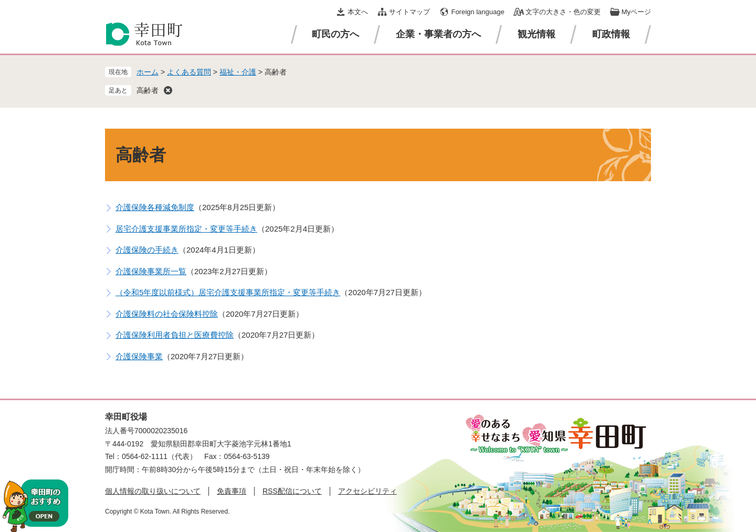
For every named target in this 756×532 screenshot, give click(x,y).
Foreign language (477, 12)
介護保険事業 (139, 356)
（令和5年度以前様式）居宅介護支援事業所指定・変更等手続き (228, 292)
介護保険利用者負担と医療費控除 (175, 335)
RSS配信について (292, 491)
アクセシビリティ (367, 491)
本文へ (358, 12)
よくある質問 (189, 72)
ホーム (148, 72)
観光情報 (537, 34)
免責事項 (232, 491)
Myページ (636, 12)
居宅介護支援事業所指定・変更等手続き (186, 229)
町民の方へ (335, 34)
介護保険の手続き (147, 250)
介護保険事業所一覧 (151, 271)
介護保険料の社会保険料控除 (167, 314)
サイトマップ (409, 12)
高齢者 (148, 90)
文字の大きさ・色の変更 (563, 12)
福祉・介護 (238, 72)
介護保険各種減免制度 (155, 207)
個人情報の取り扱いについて (153, 491)
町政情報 (611, 34)
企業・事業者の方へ (438, 34)
